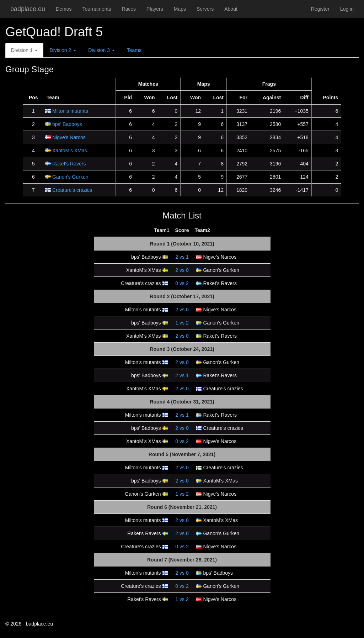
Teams (134, 50)
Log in (347, 9)
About (231, 9)
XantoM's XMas (70, 151)
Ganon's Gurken (70, 177)
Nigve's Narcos (69, 137)
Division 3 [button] (101, 50)
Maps (180, 9)
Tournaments (97, 9)
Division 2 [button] (63, 50)
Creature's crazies (72, 190)
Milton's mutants (70, 111)
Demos (64, 9)
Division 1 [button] (24, 50)
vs (182, 257)
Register (320, 9)
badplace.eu (28, 9)
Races (129, 9)
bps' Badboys (67, 124)
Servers (205, 9)
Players (155, 9)
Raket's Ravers (69, 164)
